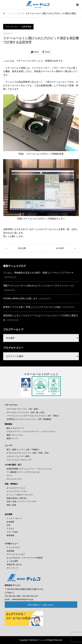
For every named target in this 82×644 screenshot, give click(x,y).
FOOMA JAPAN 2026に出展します (20, 298)
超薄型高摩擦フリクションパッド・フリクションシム (29, 469)
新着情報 (10, 535)
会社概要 (10, 522)
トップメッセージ (14, 518)
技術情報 (10, 551)
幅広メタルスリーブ (15, 428)
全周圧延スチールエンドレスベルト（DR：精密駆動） (30, 419)
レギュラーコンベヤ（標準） (19, 456)
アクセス (10, 529)
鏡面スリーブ (12, 438)
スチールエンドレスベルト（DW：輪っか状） (26, 412)
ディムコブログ (16, 14)
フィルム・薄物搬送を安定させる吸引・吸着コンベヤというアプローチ (38, 273)
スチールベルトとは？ (16, 554)
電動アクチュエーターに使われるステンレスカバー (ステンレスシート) (38, 286)
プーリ (9, 476)
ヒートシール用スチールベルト (20, 495)
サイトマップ (12, 568)
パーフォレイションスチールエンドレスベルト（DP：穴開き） (33, 416)
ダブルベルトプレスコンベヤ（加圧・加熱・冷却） (28, 453)
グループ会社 (12, 532)
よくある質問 (12, 561)
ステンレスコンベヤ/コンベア (19, 460)
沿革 (8, 525)
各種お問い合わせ (14, 565)
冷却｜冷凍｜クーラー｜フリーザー (22, 502)
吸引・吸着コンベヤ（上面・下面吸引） (24, 450)
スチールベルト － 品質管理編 (18, 27)
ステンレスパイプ (14, 479)
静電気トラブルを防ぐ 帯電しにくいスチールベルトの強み (32, 307)
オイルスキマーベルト (16, 488)
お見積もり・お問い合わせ (42, 605)
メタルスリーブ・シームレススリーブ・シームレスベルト (31, 431)
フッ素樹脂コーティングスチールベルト (24, 472)
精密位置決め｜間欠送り (17, 498)
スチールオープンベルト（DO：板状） (23, 409)
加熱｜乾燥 (11, 505)
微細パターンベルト (15, 435)
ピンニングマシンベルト (17, 491)
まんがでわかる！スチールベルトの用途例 (25, 558)
